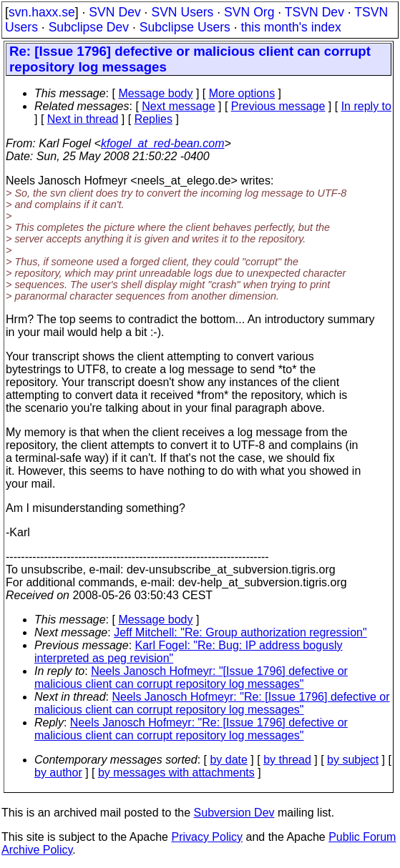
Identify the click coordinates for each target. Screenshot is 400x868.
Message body (155, 93)
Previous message (278, 106)
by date (228, 760)
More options (242, 93)
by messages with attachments (176, 773)
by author (58, 773)
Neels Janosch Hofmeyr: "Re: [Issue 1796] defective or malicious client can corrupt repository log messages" (212, 703)
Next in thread (83, 119)
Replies (153, 119)
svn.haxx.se (42, 12)
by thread (287, 760)
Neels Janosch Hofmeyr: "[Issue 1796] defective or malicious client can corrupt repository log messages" (191, 677)
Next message (178, 106)
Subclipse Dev (89, 27)
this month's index (291, 27)
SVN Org (249, 12)
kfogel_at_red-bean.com (163, 143)
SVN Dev (114, 12)
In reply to (366, 106)
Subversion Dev (234, 813)
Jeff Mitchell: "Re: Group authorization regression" (240, 632)
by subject (353, 760)
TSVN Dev (314, 12)
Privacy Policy (207, 837)
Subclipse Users (185, 27)
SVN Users (182, 12)
